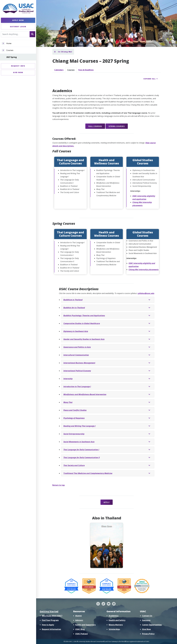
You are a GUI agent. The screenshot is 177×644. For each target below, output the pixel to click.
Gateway (146, 620)
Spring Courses (117, 126)
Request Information (51, 629)
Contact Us (147, 616)
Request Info (18, 66)
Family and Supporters (85, 625)
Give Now (18, 72)
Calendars (59, 70)
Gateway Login (18, 27)
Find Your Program (50, 620)
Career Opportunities (152, 625)
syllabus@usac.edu (146, 293)
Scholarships (114, 629)
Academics (114, 616)
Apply (107, 502)
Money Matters (116, 625)
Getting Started (49, 611)
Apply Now (18, 20)
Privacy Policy (148, 634)
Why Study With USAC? (52, 616)
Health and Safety (117, 620)
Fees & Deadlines (86, 70)
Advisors (79, 620)
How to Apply (48, 625)
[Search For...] (15, 34)
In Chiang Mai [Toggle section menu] (63, 52)
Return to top (59, 485)
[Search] (32, 34)
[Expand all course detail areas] (151, 79)
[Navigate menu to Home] (3, 43)
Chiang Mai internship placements (144, 270)
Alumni (79, 616)
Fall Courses (95, 126)
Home (9, 43)
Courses (10, 50)
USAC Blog (80, 629)
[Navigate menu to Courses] (3, 50)
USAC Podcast (82, 634)
